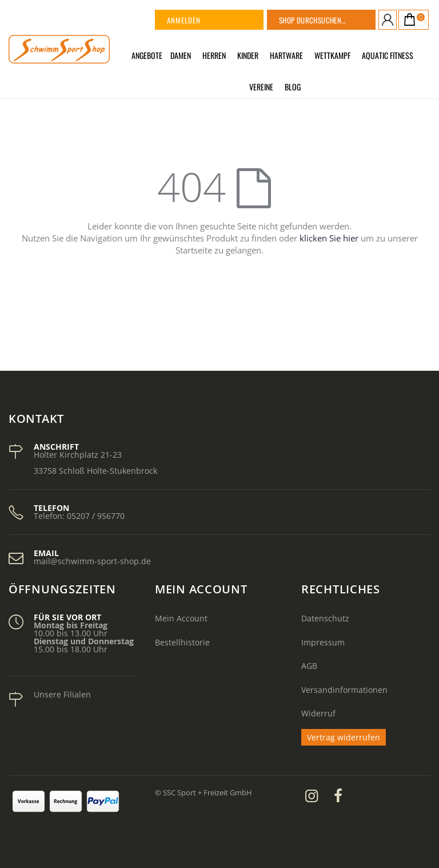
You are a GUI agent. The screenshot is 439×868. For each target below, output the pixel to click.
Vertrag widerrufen (344, 737)
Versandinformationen (344, 690)
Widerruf (318, 713)
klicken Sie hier (329, 238)
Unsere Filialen (62, 694)
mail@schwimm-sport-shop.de (92, 561)
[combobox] (336, 20)
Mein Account (181, 618)
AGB (309, 666)
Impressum (323, 642)
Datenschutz (325, 618)
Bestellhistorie (182, 642)
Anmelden (184, 20)
